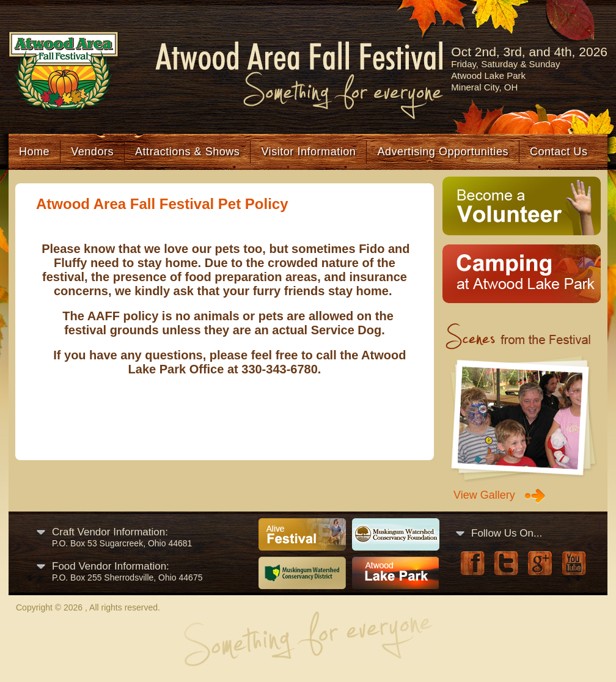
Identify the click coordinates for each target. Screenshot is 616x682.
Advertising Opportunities (443, 152)
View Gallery (484, 495)
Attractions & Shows (187, 152)
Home (34, 152)
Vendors (92, 152)
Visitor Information (308, 152)
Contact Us (559, 152)
